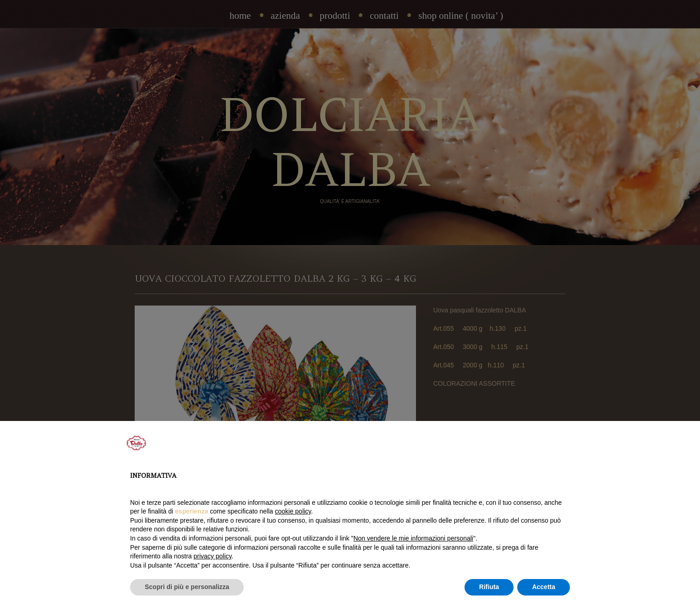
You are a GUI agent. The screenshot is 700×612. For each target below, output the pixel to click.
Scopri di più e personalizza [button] (187, 587)
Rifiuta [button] (489, 587)
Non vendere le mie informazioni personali (413, 538)
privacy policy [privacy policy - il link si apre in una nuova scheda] (213, 556)
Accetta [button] (544, 587)
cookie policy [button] (293, 511)
